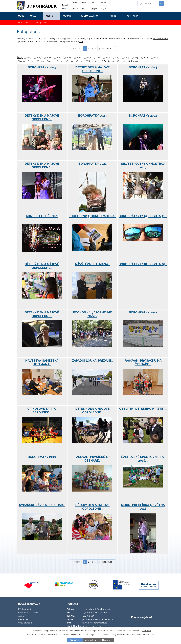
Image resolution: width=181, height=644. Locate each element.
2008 (69, 58)
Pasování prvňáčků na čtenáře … (143, 362)
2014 (127, 58)
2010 (88, 58)
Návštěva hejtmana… (92, 264)
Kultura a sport (91, 16)
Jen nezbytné (92, 640)
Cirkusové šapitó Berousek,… (42, 410)
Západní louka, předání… (92, 361)
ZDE (81, 42)
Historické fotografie (129, 61)
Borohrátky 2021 (92, 164)
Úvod (21, 16)
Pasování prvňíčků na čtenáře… (92, 459)
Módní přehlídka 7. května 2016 (143, 507)
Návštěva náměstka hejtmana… (42, 362)
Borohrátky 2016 (42, 457)
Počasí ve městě (65, 7)
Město (50, 16)
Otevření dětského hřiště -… (143, 409)
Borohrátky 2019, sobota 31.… (143, 216)
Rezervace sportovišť (28, 612)
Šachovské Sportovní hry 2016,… (143, 459)
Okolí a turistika (25, 623)
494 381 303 (88, 616)
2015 (136, 58)
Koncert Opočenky (42, 216)
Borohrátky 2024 (143, 67)
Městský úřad (25, 609)
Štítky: (20, 58)
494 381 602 (88, 612)
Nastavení (107, 640)
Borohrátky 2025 (42, 67)
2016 (146, 58)
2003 (29, 58)
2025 (81, 61)
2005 (39, 58)
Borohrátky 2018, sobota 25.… (143, 264)
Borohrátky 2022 (143, 116)
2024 (71, 61)
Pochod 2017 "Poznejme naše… (92, 314)
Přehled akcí (24, 619)
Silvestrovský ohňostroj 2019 (143, 165)
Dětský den (109, 61)
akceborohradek (160, 39)
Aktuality (22, 616)
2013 (117, 58)
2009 (79, 58)
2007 (59, 58)
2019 (32, 61)
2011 (98, 58)
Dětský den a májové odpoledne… (92, 69)
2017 (155, 58)
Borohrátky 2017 (143, 312)
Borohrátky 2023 (92, 116)
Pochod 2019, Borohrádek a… (92, 216)
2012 (107, 58)
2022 (51, 61)
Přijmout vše (75, 640)
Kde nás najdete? (142, 617)
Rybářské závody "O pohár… (42, 505)
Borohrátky (94, 61)
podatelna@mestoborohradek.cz (98, 619)
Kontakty (133, 16)
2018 (22, 61)
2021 (42, 61)
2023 (61, 61)
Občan (67, 16)
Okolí (114, 16)
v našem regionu (149, 585)
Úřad (33, 16)
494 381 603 (101, 612)
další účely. (146, 631)
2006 (49, 58)
